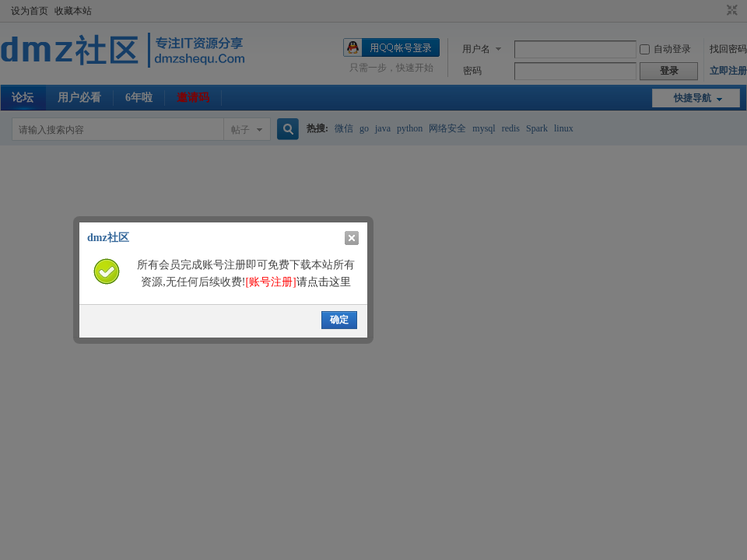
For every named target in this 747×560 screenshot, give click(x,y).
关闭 (352, 238)
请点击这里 (298, 282)
